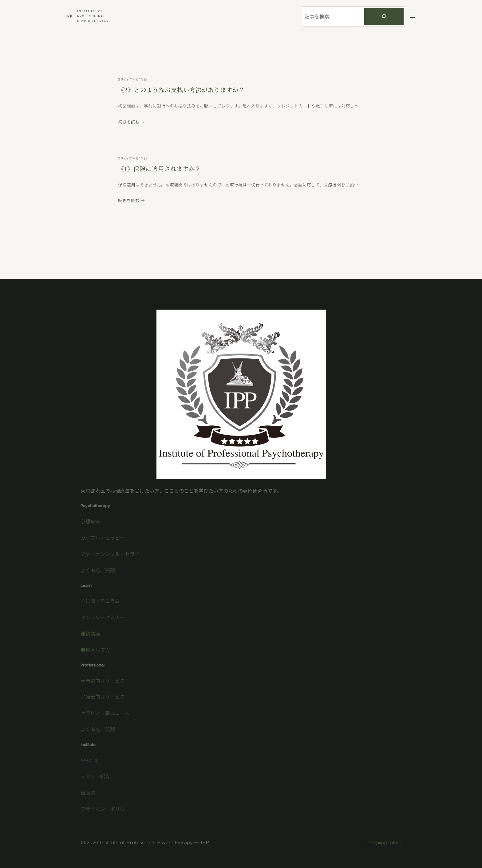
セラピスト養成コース (105, 713)
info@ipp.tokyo (384, 843)
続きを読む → (131, 122)
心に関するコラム (100, 601)
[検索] (384, 16)
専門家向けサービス (103, 681)
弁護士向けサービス (103, 697)
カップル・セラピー (103, 538)
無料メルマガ (95, 650)
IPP (69, 16)
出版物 (88, 792)
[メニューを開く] (413, 16)
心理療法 (90, 521)
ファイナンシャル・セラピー (113, 554)
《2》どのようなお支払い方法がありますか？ (181, 90)
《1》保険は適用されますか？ (160, 168)
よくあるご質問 (98, 570)
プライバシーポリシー (105, 809)
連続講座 (90, 633)
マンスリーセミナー (103, 617)
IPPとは (89, 760)
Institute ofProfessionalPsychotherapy (93, 16)
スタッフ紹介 (95, 776)
